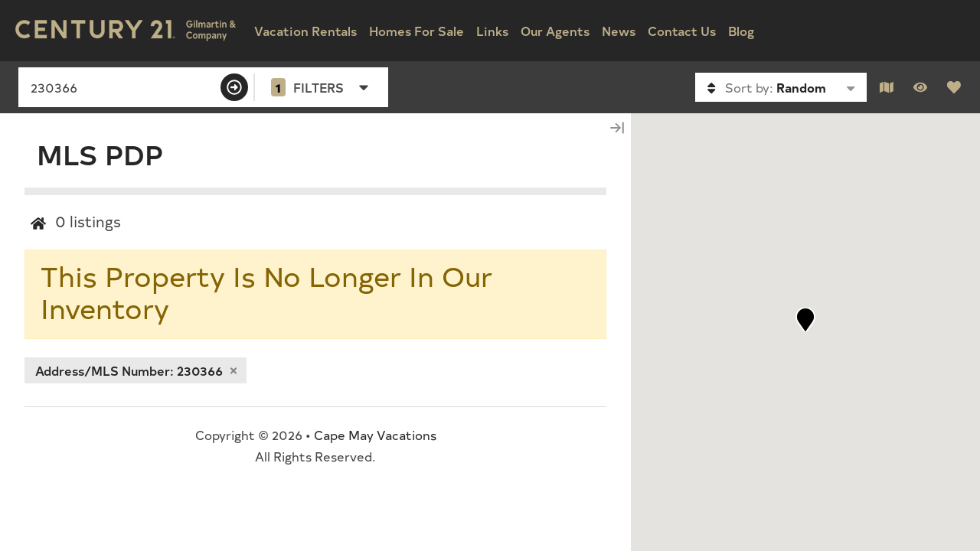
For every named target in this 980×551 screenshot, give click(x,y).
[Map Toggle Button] (887, 87)
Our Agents (555, 31)
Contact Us (682, 31)
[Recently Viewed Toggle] (920, 87)
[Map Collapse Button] (617, 127)
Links (492, 31)
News (619, 31)
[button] (805, 320)
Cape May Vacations (375, 435)
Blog (741, 31)
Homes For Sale (416, 31)
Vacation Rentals (305, 31)
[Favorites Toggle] (954, 87)
